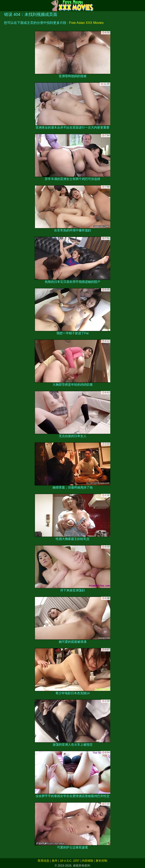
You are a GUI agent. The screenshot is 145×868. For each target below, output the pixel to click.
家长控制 (101, 861)
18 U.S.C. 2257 (70, 861)
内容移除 (87, 861)
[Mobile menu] (4, 6)
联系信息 (44, 861)
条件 (55, 861)
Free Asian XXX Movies (86, 23)
